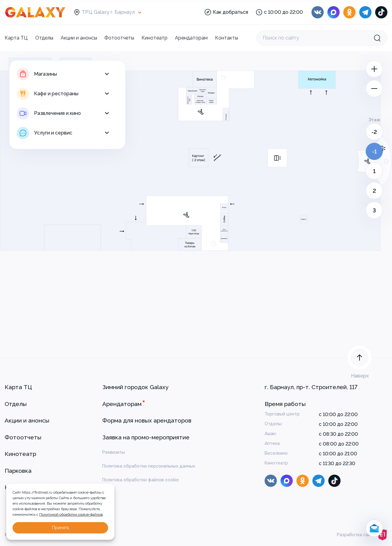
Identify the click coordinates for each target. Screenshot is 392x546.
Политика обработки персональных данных (149, 466)
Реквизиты (114, 452)
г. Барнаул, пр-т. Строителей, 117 (311, 387)
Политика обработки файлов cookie (141, 480)
